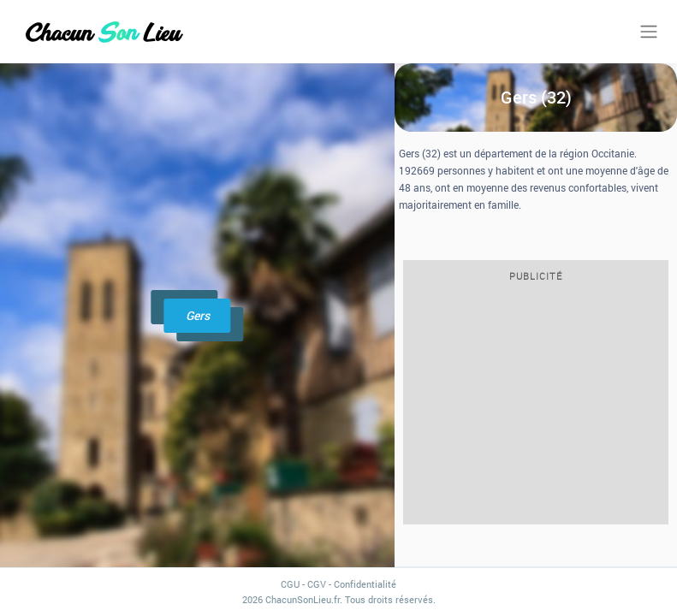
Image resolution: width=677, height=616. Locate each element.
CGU (290, 584)
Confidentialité (365, 584)
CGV (317, 584)
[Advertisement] (536, 408)
